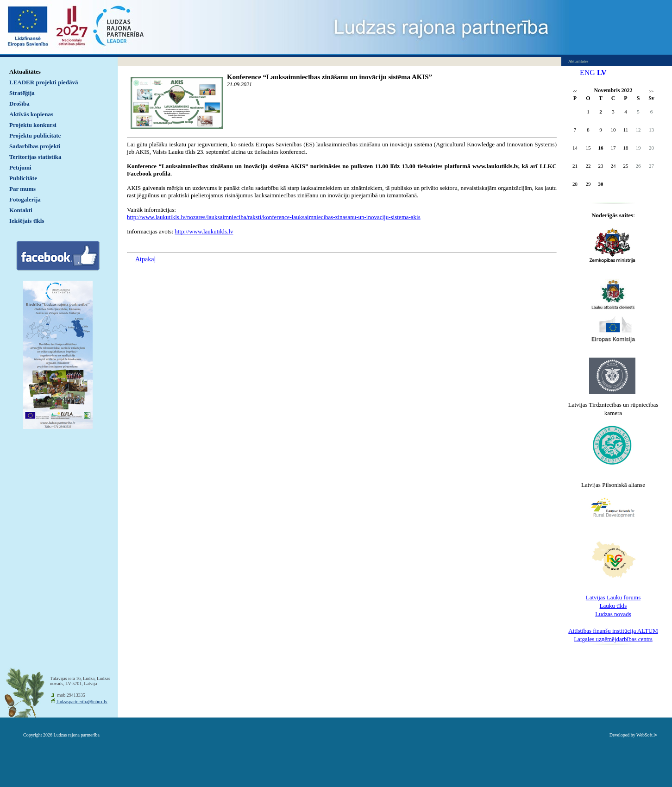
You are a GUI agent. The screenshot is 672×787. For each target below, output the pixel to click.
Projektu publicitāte (35, 135)
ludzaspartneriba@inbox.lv (82, 702)
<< (575, 91)
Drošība (19, 104)
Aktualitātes (25, 72)
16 (601, 148)
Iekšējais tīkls (27, 221)
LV (602, 72)
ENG (587, 72)
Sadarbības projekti (35, 146)
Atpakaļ (145, 259)
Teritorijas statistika (35, 157)
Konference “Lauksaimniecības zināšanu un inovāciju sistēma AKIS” (330, 77)
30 (601, 184)
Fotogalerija (25, 199)
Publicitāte (23, 178)
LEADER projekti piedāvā (44, 82)
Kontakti (21, 210)
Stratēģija (22, 93)
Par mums (22, 189)
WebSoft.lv (647, 735)
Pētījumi (20, 167)
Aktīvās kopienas (31, 114)
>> (651, 91)
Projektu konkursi (33, 125)
